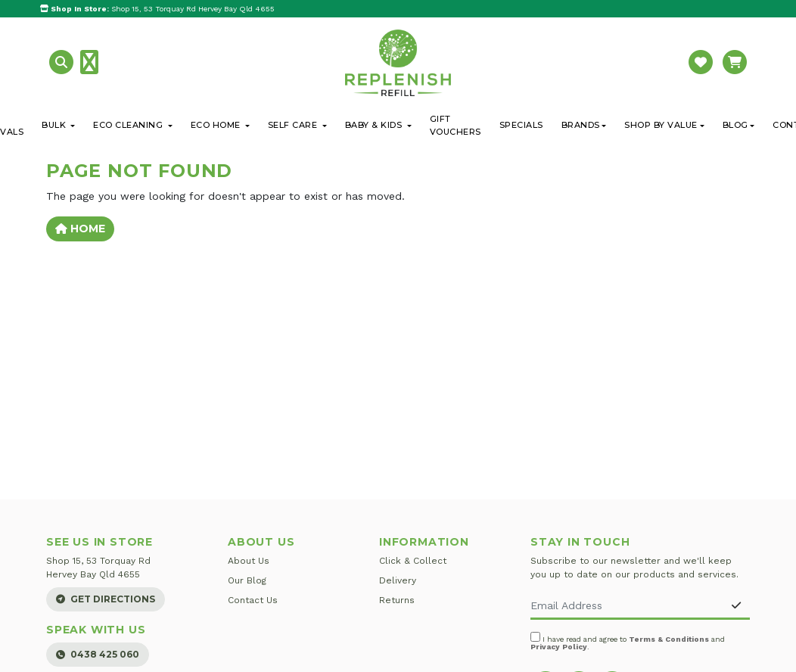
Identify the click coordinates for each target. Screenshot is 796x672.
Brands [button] (581, 125)
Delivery (398, 580)
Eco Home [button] (217, 125)
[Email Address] (627, 607)
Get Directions (106, 599)
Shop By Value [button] (661, 125)
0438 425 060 (98, 654)
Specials (521, 125)
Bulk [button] (55, 125)
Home (80, 229)
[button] (63, 62)
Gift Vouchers (456, 125)
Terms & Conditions (669, 639)
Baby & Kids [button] (375, 125)
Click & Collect (413, 561)
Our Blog (247, 580)
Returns (397, 600)
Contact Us (253, 600)
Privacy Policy (559, 647)
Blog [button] (735, 125)
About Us (249, 561)
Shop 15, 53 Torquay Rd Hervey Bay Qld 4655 (157, 9)
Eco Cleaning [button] (129, 125)
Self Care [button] (294, 125)
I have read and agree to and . (628, 641)
